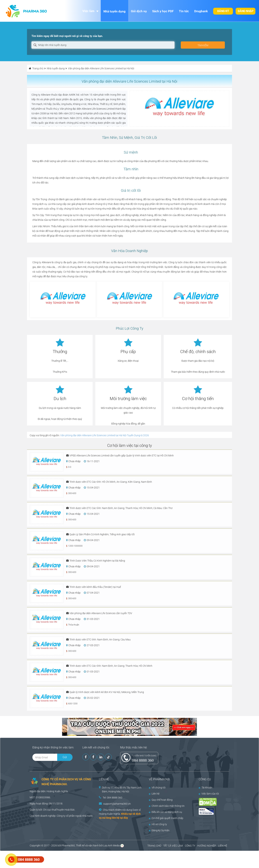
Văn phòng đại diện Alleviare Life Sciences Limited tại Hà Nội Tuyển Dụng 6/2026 (105, 435)
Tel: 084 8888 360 (113, 798)
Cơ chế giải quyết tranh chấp (166, 818)
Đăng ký (223, 11)
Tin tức (184, 11)
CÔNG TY (190, 846)
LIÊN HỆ (223, 846)
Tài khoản (205, 788)
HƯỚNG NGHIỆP (207, 846)
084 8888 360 (143, 760)
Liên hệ (154, 794)
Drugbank (201, 11)
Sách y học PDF (163, 11)
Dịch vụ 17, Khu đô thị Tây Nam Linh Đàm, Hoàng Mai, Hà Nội (122, 790)
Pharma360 (68, 845)
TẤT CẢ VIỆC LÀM (173, 846)
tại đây (124, 818)
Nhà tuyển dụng (114, 11)
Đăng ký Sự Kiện (159, 830)
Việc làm (88, 11)
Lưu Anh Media (112, 845)
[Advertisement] (65, 859)
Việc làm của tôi (209, 794)
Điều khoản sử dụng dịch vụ (165, 812)
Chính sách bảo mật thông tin (167, 806)
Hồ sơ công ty (158, 824)
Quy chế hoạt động (161, 800)
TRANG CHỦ (154, 846)
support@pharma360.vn (117, 804)
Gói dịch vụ (139, 11)
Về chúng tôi (157, 788)
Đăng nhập (246, 11)
